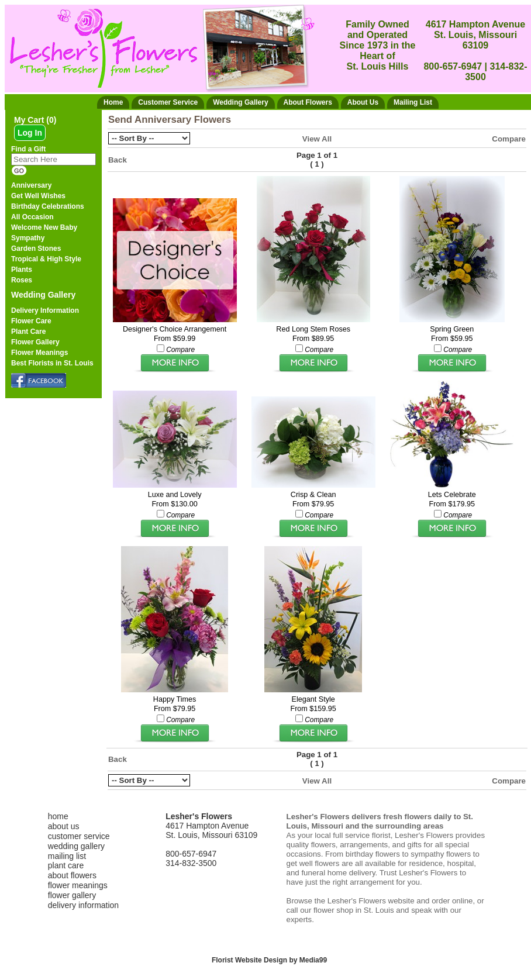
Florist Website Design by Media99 (269, 960)
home (58, 816)
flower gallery (72, 895)
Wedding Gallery (43, 295)
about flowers (72, 875)
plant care (66, 865)
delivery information (83, 905)
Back (118, 160)
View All (317, 139)
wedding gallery (76, 846)
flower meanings (78, 885)
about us (64, 826)
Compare (509, 139)
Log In (30, 133)
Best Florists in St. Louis (52, 363)
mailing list (67, 856)
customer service (79, 836)
